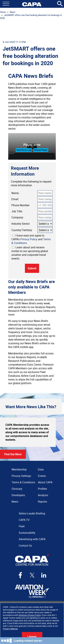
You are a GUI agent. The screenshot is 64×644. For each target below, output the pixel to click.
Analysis (43, 495)
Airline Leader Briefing (32, 513)
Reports (42, 502)
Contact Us (25, 546)
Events (42, 476)
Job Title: (17, 211)
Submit (32, 268)
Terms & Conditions (23, 482)
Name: (15, 193)
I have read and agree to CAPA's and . (31, 239)
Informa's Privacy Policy (30, 615)
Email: (15, 199)
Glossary (17, 489)
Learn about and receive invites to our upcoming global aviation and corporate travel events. (30, 253)
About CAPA (45, 482)
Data (41, 469)
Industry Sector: (21, 224)
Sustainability (27, 533)
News (13, 12)
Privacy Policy (29, 239)
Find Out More (13, 454)
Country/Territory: (22, 230)
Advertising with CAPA (32, 539)
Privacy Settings (10, 629)
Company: (18, 217)
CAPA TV (24, 520)
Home (3, 12)
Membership (19, 469)
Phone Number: (21, 205)
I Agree (32, 637)
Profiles (42, 489)
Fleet (22, 526)
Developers (18, 495)
